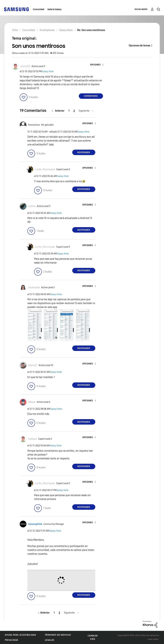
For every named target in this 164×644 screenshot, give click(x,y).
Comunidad (39, 9)
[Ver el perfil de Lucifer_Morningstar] (45, 169)
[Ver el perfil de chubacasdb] (34, 288)
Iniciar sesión (141, 9)
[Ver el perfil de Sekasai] (32, 402)
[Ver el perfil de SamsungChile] (35, 524)
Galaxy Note (48, 71)
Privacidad (11, 640)
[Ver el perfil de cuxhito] (32, 206)
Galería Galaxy (54, 9)
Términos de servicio (58, 635)
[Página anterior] (59, 111)
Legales (50, 640)
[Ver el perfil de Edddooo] (33, 439)
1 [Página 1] (69, 111)
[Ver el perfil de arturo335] (25, 66)
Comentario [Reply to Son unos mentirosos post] (91, 96)
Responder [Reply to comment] (84, 152)
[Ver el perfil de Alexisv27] (33, 365)
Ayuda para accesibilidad (20, 635)
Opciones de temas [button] (139, 45)
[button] (97, 65)
